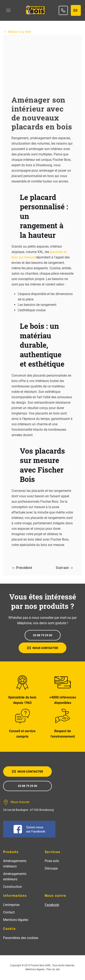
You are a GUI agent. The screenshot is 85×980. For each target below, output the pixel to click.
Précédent (22, 568)
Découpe (51, 868)
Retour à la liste (17, 32)
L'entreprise (11, 905)
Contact (9, 912)
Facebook (52, 905)
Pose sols (52, 861)
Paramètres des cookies (21, 938)
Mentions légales (16, 920)
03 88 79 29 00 (43, 635)
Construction (13, 887)
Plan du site (53, 969)
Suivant (64, 568)
